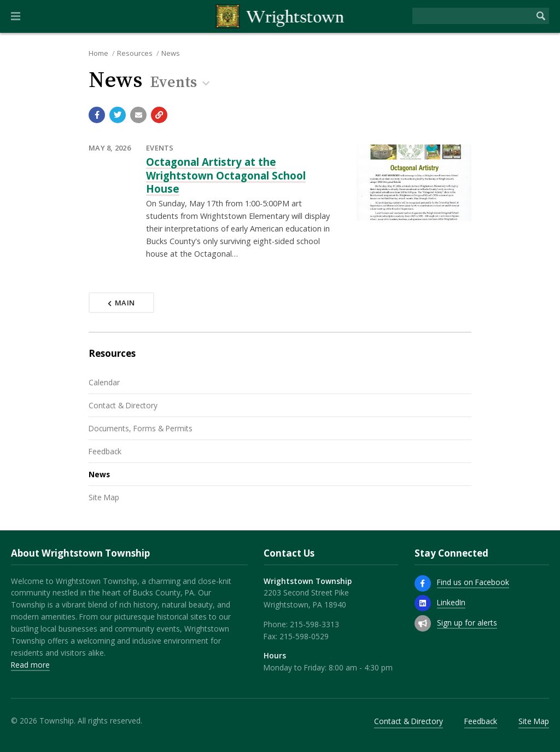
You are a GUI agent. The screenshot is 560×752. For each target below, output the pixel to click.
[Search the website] (472, 16)
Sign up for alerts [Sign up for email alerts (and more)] (467, 623)
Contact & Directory (123, 405)
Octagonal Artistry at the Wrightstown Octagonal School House (226, 175)
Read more (30, 665)
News (171, 53)
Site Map (104, 497)
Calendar (104, 382)
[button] (16, 16)
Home (98, 53)
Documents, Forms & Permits (141, 428)
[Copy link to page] (159, 115)
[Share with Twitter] (118, 115)
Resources (135, 53)
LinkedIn (451, 602)
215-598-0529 (304, 636)
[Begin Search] (541, 16)
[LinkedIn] (423, 603)
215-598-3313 (314, 624)
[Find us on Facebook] (423, 583)
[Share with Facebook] (97, 115)
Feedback (105, 451)
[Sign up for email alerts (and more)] (423, 623)
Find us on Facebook (473, 582)
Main (121, 303)
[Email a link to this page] (138, 115)
